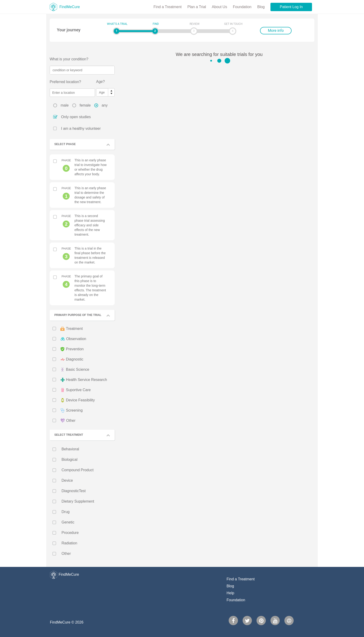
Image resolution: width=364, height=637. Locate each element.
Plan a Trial (197, 7)
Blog (261, 7)
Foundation (242, 7)
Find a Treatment (167, 7)
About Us (219, 7)
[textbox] (82, 70)
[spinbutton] (102, 92)
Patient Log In (291, 7)
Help (230, 593)
